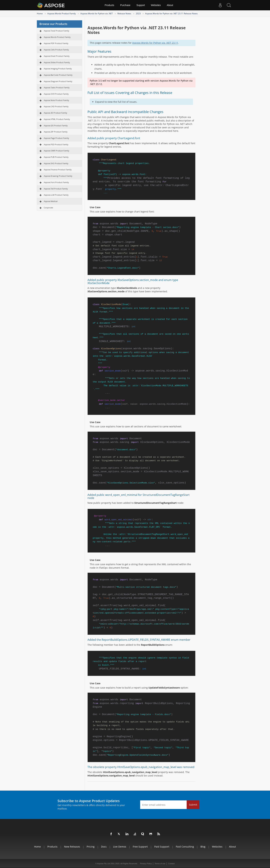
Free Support (140, 847)
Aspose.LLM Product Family (56, 195)
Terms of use (160, 864)
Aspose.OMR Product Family (56, 151)
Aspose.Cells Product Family (56, 50)
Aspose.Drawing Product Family (58, 176)
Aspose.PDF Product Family (56, 43)
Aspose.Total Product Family (56, 31)
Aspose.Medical (51, 201)
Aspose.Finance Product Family (58, 170)
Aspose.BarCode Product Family (58, 75)
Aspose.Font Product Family (56, 182)
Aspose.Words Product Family (62, 14)
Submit (193, 805)
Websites (156, 5)
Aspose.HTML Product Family (57, 119)
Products (109, 5)
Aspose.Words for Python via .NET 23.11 (155, 43)
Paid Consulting (185, 847)
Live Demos (120, 847)
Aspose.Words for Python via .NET (97, 14)
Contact (171, 864)
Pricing (91, 847)
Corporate (48, 208)
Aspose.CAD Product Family (56, 106)
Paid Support (162, 847)
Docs (104, 847)
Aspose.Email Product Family (57, 56)
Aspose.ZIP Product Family (56, 132)
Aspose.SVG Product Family (56, 163)
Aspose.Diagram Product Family (58, 81)
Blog (203, 847)
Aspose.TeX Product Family (56, 189)
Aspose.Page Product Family (56, 138)
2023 (138, 14)
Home (40, 14)
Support (141, 5)
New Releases (72, 847)
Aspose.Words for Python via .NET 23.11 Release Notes (171, 14)
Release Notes (124, 14)
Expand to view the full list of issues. (116, 102)
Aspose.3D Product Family (55, 113)
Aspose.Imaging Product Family (58, 69)
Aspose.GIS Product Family (56, 126)
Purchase (125, 5)
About (170, 5)
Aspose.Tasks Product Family (57, 87)
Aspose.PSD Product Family (56, 144)
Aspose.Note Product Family (56, 100)
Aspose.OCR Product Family (56, 94)
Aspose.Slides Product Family (57, 62)
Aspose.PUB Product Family (56, 157)
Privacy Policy (146, 864)
